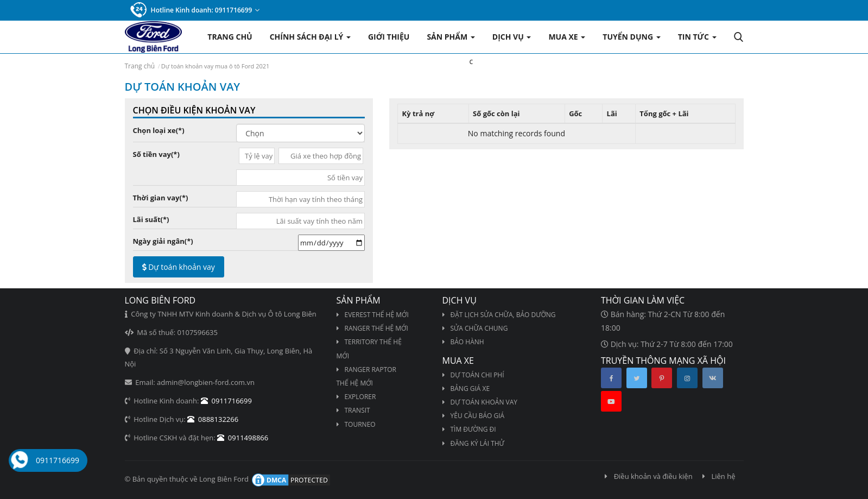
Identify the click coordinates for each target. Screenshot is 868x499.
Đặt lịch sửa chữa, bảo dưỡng (499, 315)
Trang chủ (230, 37)
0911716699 (58, 460)
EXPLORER (356, 397)
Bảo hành (463, 342)
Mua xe (567, 37)
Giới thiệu (389, 37)
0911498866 (243, 438)
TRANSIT (353, 410)
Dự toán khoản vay (179, 267)
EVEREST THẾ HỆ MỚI (373, 315)
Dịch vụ (512, 37)
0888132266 (213, 419)
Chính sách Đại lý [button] (310, 37)
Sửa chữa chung (475, 328)
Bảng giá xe (466, 389)
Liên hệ (719, 476)
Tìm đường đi (469, 429)
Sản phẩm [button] (451, 37)
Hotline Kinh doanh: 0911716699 (195, 10)
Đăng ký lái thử (473, 443)
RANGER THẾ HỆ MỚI (372, 328)
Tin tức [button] (697, 37)
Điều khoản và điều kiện (648, 476)
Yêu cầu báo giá (474, 416)
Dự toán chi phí (473, 375)
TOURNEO (356, 424)
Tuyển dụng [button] (631, 37)
